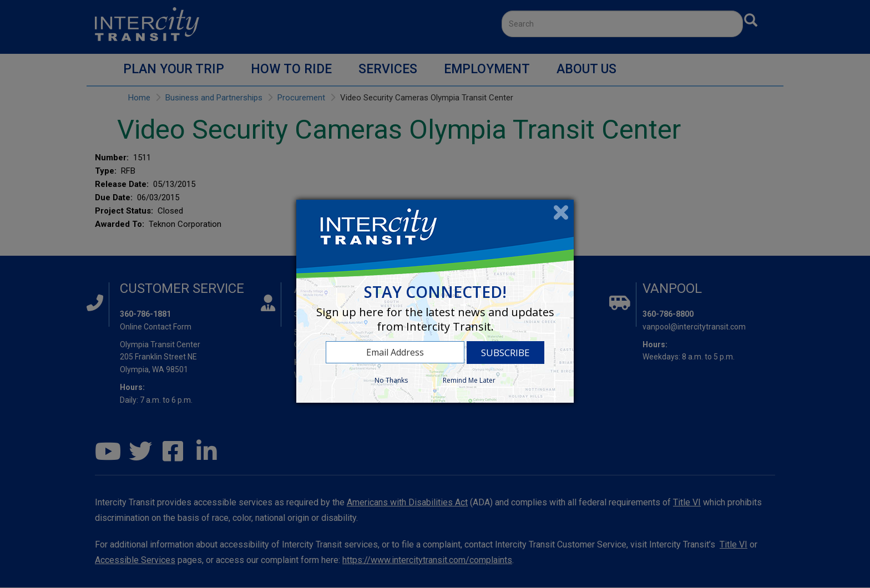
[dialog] (435, 301)
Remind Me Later (469, 380)
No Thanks (391, 380)
